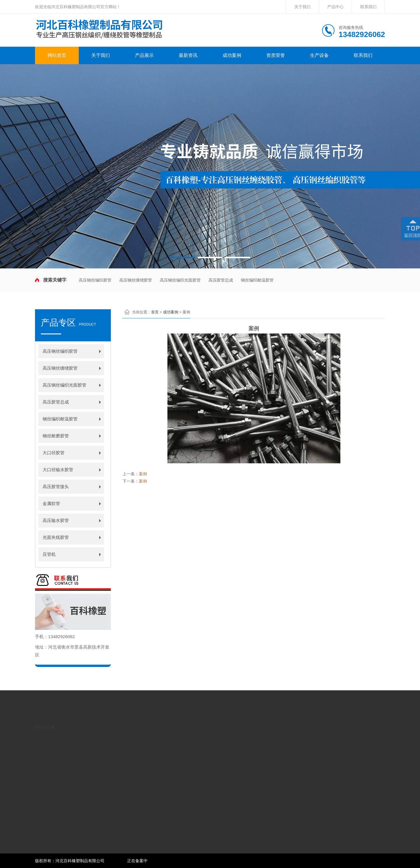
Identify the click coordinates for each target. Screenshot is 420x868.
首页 (155, 312)
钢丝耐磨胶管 (56, 436)
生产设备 (319, 55)
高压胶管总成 (221, 280)
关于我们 (302, 7)
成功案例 (232, 55)
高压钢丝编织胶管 (95, 280)
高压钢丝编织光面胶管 (180, 280)
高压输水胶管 (56, 520)
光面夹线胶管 (56, 537)
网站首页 (57, 55)
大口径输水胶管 (58, 470)
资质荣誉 (276, 55)
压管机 (49, 554)
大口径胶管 (54, 453)
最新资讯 (188, 55)
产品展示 (144, 55)
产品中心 (335, 7)
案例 (143, 474)
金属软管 (51, 503)
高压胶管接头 (56, 487)
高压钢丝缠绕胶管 (136, 280)
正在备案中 (137, 861)
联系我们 (368, 7)
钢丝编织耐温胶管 (257, 280)
